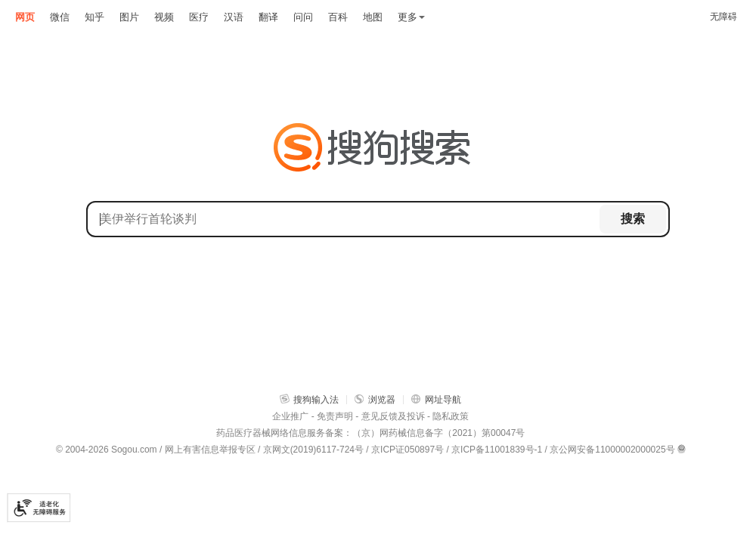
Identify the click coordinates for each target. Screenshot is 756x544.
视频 (164, 17)
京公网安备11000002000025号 (612, 450)
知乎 (94, 17)
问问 (303, 17)
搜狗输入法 (309, 399)
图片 (129, 17)
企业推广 (290, 416)
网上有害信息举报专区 (210, 450)
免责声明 (335, 416)
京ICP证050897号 (407, 450)
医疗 (199, 17)
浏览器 (375, 399)
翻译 (268, 17)
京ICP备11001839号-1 (497, 450)
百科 (338, 17)
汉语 (234, 17)
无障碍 (723, 17)
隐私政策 (451, 416)
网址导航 (436, 399)
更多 (411, 17)
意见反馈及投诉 (393, 416)
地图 (373, 17)
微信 (60, 17)
